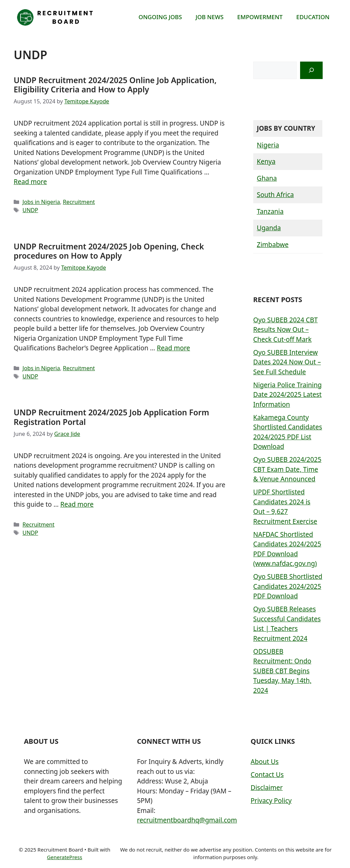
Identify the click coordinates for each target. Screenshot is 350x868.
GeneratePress (64, 857)
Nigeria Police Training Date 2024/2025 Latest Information (287, 395)
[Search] (311, 70)
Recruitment (79, 202)
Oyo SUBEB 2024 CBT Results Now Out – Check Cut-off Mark (286, 330)
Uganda (269, 228)
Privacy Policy (271, 801)
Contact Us (267, 775)
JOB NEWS (210, 17)
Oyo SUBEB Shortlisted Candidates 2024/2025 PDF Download (288, 586)
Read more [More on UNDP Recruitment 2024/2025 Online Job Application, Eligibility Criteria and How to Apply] (30, 182)
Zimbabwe (273, 245)
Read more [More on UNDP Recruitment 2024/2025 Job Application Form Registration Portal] (77, 504)
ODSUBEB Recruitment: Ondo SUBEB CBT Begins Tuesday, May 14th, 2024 (282, 671)
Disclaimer (267, 788)
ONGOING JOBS (160, 17)
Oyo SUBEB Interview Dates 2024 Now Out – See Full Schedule (287, 362)
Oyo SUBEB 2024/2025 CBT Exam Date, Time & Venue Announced (287, 469)
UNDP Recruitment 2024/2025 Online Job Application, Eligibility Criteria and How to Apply (115, 85)
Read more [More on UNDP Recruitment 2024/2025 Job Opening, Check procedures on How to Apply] (173, 348)
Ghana (267, 178)
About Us (265, 762)
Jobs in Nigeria (41, 202)
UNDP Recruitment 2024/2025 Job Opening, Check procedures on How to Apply (109, 251)
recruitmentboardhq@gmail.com (187, 820)
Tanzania (270, 211)
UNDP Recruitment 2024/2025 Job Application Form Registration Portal (111, 417)
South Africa (275, 195)
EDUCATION (313, 17)
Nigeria (268, 145)
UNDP (30, 210)
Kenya (266, 161)
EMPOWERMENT (260, 17)
